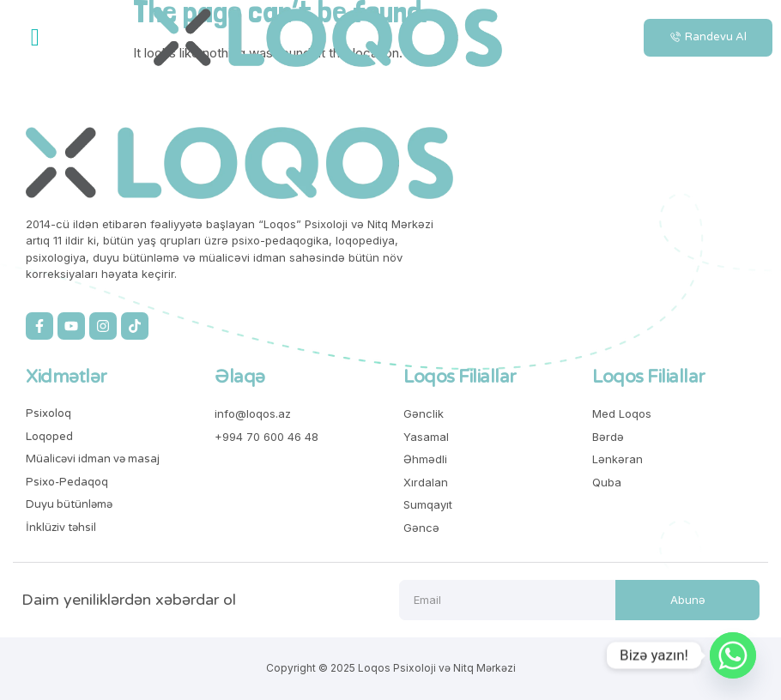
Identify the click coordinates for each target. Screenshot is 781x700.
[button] (35, 38)
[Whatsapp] (733, 655)
